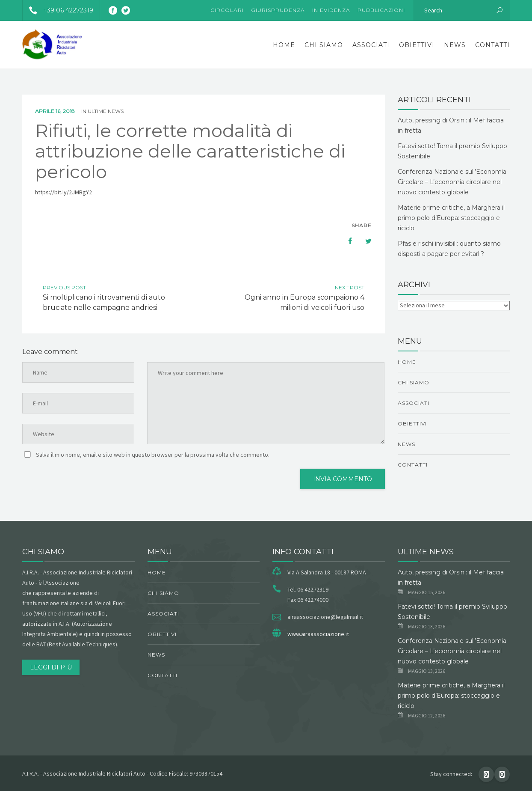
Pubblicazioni (381, 10)
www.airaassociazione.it (318, 634)
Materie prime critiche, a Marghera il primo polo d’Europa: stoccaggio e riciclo (451, 218)
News (455, 45)
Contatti (492, 45)
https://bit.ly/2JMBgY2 (64, 192)
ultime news (106, 111)
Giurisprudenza (278, 10)
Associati (371, 45)
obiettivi (417, 45)
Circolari (227, 10)
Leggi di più (51, 667)
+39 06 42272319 (58, 10)
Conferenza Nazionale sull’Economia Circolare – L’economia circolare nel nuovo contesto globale (452, 182)
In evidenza (331, 10)
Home (284, 45)
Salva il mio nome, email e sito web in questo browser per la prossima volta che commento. (153, 455)
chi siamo (324, 45)
